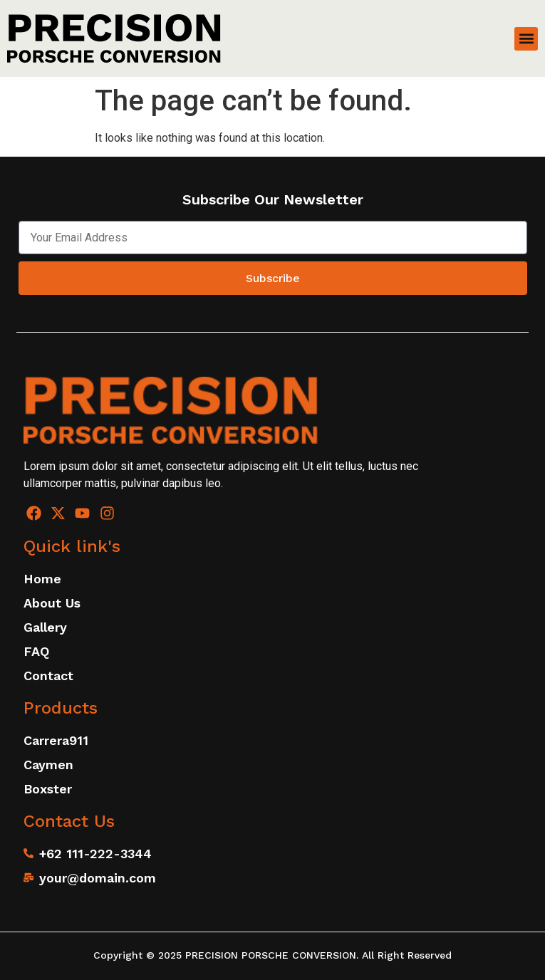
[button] (526, 39)
